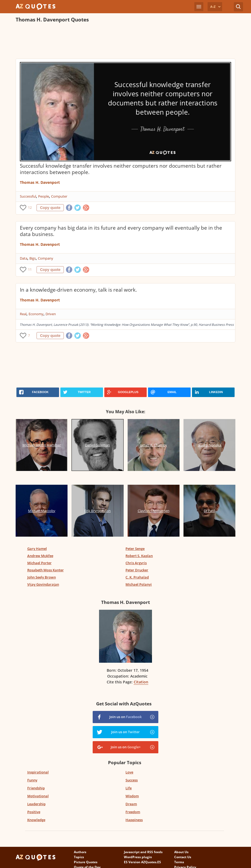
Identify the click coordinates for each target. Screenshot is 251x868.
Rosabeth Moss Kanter (46, 570)
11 (30, 270)
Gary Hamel (37, 549)
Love (129, 772)
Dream (131, 804)
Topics (79, 857)
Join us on (125, 717)
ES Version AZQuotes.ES (142, 862)
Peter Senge (135, 549)
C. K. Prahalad (137, 577)
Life (129, 788)
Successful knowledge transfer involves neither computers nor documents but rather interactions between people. (121, 169)
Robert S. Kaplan (139, 556)
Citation (141, 682)
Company (46, 258)
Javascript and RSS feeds (143, 852)
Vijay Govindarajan (43, 584)
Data (24, 258)
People (44, 196)
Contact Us (183, 857)
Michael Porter (39, 563)
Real (23, 314)
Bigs (33, 258)
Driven (51, 314)
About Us (181, 852)
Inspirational (38, 772)
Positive (34, 812)
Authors (80, 852)
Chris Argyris (136, 563)
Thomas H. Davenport (40, 182)
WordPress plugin (138, 857)
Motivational (38, 796)
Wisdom (132, 796)
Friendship (36, 788)
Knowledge (36, 820)
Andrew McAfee (40, 556)
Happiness (134, 820)
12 (30, 208)
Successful (28, 196)
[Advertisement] (112, 41)
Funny (32, 780)
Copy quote (50, 208)
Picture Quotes (86, 862)
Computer (59, 196)
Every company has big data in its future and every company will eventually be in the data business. (121, 231)
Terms (179, 862)
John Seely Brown (42, 577)
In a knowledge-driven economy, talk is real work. (78, 290)
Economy (36, 314)
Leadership (36, 804)
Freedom (133, 812)
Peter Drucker (137, 570)
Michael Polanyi (139, 584)
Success (132, 780)
